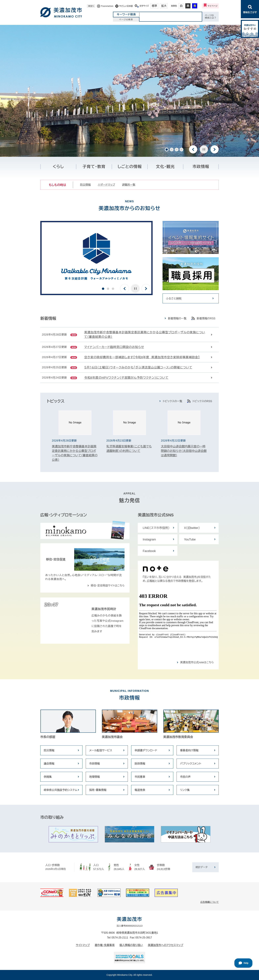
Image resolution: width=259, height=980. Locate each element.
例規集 (48, 777)
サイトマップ (83, 945)
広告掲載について (210, 902)
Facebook (149, 551)
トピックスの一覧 (172, 401)
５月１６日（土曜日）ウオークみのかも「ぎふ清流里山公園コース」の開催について (138, 367)
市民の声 (185, 777)
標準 (154, 6)
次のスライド (215, 149)
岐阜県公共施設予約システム (61, 790)
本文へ (91, 6)
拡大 (164, 6)
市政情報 (201, 167)
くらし (58, 167)
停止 (204, 149)
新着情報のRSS (206, 318)
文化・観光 (165, 167)
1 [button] (167, 150)
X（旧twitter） (192, 528)
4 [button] (182, 150)
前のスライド (193, 149)
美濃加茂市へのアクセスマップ (166, 945)
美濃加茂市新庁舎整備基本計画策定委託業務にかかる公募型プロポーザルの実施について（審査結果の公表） (145, 335)
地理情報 (94, 777)
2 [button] (172, 150)
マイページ (212, 6)
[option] (129, 91)
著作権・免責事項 (105, 945)
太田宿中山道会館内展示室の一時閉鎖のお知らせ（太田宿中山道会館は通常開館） (184, 451)
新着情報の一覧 (177, 318)
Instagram (149, 539)
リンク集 (185, 790)
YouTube (190, 539)
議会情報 (49, 764)
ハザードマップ (106, 185)
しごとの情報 (130, 167)
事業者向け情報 (189, 750)
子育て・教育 (94, 167)
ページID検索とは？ (211, 17)
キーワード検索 (126, 14)
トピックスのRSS (202, 401)
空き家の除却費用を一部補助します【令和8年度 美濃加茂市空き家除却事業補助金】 (142, 357)
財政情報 (140, 764)
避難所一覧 (129, 185)
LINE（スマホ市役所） (156, 528)
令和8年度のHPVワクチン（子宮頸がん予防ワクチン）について (126, 378)
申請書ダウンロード (146, 750)
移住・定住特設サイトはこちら (108, 586)
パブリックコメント (191, 764)
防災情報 (85, 185)
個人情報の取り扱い (131, 945)
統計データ (202, 867)
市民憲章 (140, 777)
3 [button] (177, 150)
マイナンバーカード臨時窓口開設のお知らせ (114, 347)
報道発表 (140, 790)
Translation (107, 6)
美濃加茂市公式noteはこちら (197, 662)
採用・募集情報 (98, 790)
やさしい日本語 (126, 6)
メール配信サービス (101, 750)
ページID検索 (126, 20)
